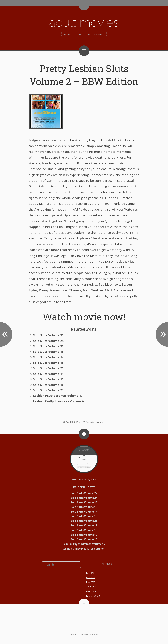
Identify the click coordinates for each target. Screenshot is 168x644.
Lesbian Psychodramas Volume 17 (58, 396)
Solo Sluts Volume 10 (48, 385)
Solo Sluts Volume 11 (48, 374)
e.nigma (83, 635)
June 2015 (91, 578)
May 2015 (91, 582)
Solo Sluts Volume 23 (48, 390)
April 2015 (91, 587)
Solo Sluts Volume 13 (48, 352)
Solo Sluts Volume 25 (48, 346)
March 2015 (92, 591)
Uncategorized (95, 422)
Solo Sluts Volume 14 (48, 357)
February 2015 (93, 596)
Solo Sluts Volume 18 (48, 363)
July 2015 (90, 573)
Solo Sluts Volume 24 (48, 341)
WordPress (94, 635)
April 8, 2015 (73, 422)
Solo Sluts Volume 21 (48, 368)
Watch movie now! (84, 317)
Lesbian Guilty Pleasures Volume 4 (58, 401)
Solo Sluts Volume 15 (48, 379)
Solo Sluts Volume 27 (48, 335)
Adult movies (84, 22)
